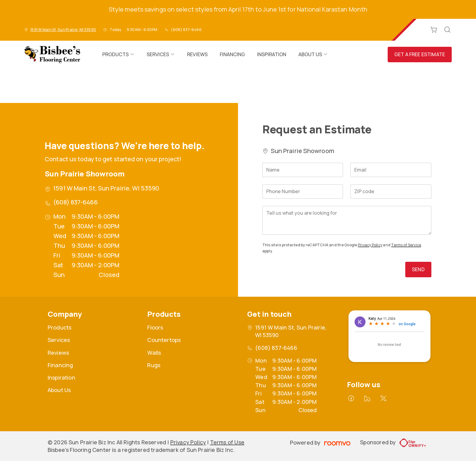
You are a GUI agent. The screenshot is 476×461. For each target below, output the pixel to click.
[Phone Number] (303, 191)
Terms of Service (406, 245)
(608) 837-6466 (186, 30)
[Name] (303, 170)
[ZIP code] (391, 191)
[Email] (391, 170)
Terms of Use (227, 442)
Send (418, 269)
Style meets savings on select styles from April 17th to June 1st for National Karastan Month (238, 9)
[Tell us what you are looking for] (347, 220)
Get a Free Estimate (420, 54)
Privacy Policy (370, 245)
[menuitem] (118, 55)
